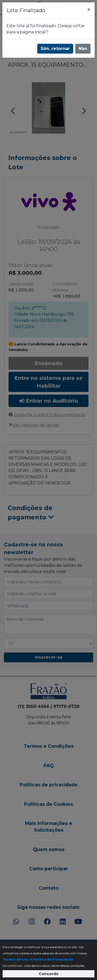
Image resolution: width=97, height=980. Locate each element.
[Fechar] (89, 10)
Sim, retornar (55, 49)
